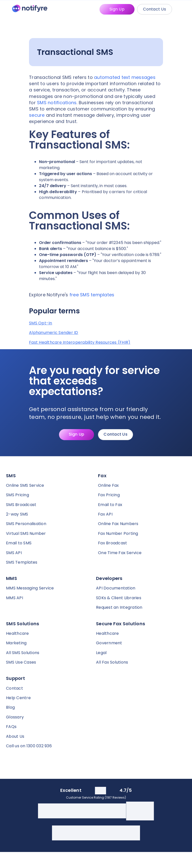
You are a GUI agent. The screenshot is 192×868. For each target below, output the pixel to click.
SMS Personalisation (26, 524)
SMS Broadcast (21, 505)
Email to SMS (19, 543)
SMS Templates (22, 562)
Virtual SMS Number (26, 533)
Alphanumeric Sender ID (54, 333)
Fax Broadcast (112, 543)
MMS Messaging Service (30, 588)
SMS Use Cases (21, 662)
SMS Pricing (17, 495)
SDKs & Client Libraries (119, 598)
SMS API (14, 553)
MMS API (14, 598)
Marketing (16, 643)
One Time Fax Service (120, 553)
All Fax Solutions (112, 662)
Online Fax (108, 485)
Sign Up (117, 9)
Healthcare (17, 633)
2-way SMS (17, 514)
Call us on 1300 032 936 (29, 746)
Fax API (105, 514)
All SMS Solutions (23, 653)
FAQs (11, 727)
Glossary (15, 717)
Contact (14, 688)
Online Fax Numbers (118, 524)
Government (109, 643)
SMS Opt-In (41, 323)
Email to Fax (110, 505)
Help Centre (18, 698)
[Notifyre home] (30, 9)
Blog (10, 707)
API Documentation (116, 588)
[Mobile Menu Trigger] (183, 9)
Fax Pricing (109, 495)
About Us (15, 736)
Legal (101, 653)
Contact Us (154, 9)
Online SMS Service (25, 485)
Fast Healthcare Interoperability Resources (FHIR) (80, 342)
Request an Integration (119, 607)
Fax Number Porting (118, 533)
